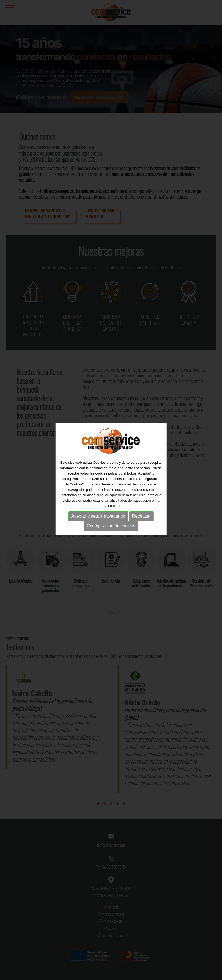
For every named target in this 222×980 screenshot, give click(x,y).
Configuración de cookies (111, 520)
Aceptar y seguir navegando (98, 510)
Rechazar (141, 510)
